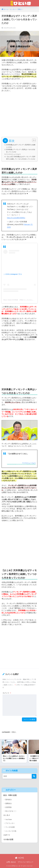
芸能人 (14, 732)
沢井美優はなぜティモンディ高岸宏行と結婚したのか (21, 146)
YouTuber (9, 819)
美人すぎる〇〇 (11, 811)
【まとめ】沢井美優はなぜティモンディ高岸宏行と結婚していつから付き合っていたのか (21, 158)
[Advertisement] (19, 114)
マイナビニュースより (13, 154)
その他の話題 (8, 839)
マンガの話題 (10, 827)
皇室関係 (8, 807)
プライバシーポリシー (25, 862)
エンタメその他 (11, 831)
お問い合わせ (11, 862)
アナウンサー (10, 823)
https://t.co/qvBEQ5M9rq (16, 218)
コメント (7, 693)
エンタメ (7, 815)
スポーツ (7, 835)
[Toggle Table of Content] (33, 140)
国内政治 (8, 800)
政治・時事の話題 (10, 795)
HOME (19, 858)
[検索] (34, 776)
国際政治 (8, 803)
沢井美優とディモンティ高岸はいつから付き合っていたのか (21, 151)
